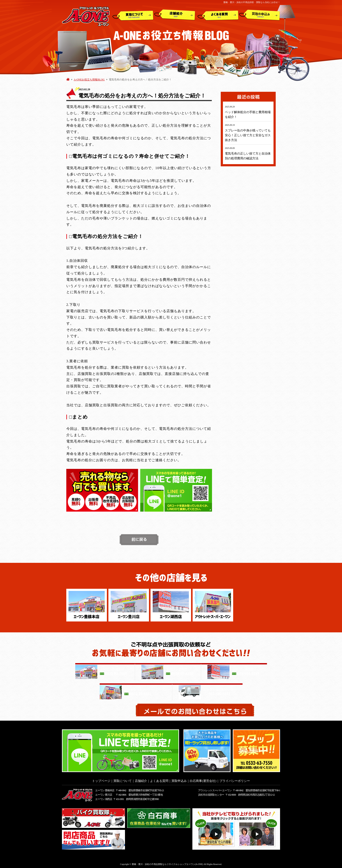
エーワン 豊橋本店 (105, 789)
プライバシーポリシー (235, 780)
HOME (68, 79)
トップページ (101, 780)
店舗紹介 (175, 15)
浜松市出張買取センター (211, 793)
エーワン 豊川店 (103, 793)
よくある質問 (218, 15)
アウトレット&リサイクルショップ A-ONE (86, 16)
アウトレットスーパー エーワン (215, 789)
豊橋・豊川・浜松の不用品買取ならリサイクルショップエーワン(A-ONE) (168, 863)
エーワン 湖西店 (103, 798)
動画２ (257, 833)
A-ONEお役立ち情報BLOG (89, 80)
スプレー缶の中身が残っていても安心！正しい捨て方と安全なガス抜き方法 (248, 135)
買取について (133, 15)
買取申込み (260, 15)
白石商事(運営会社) (203, 780)
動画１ (216, 833)
